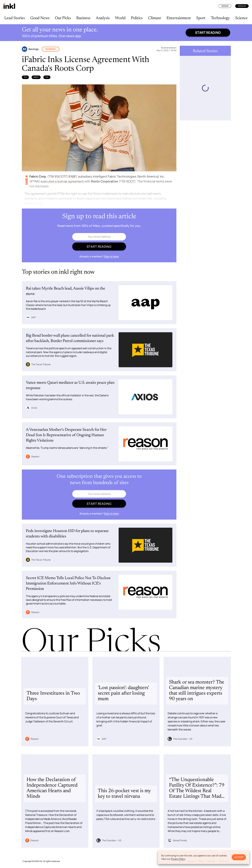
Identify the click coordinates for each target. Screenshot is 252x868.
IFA (25, 77)
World (120, 18)
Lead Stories (15, 18)
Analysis (103, 18)
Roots (36, 77)
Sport (201, 18)
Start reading (208, 33)
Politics (137, 18)
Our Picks (63, 18)
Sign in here (111, 256)
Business (83, 18)
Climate (155, 18)
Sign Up (242, 6)
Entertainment (179, 18)
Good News (40, 18)
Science (241, 18)
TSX (47, 77)
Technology (220, 18)
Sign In (225, 6)
